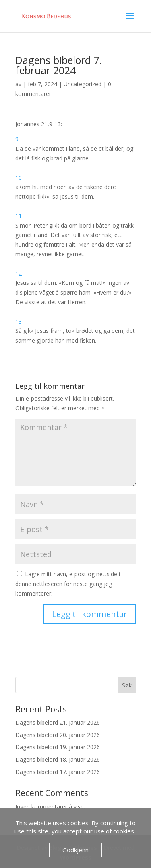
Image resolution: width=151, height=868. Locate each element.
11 (19, 216)
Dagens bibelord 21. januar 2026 (58, 722)
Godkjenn (75, 850)
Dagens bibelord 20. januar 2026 (58, 735)
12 (19, 273)
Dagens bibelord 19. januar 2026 (58, 747)
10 (19, 178)
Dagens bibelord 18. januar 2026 (58, 759)
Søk (127, 685)
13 (19, 321)
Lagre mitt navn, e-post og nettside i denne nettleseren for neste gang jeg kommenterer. (68, 584)
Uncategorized (83, 84)
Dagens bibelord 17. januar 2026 (58, 772)
